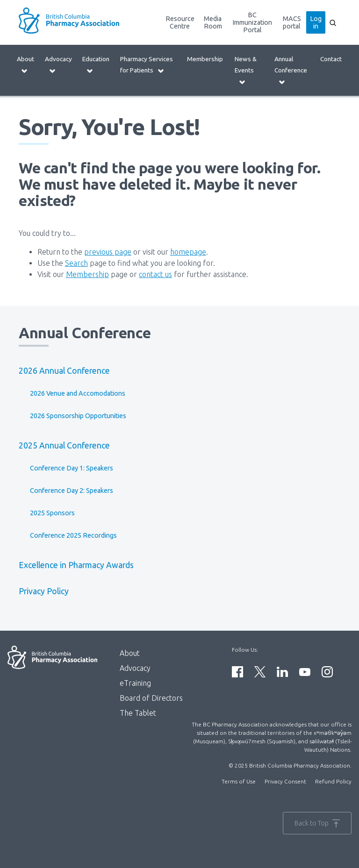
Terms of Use (239, 781)
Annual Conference (291, 70)
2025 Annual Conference (64, 445)
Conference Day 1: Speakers (72, 468)
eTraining (135, 683)
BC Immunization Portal (252, 22)
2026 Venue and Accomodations (78, 393)
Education (96, 65)
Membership (205, 59)
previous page (108, 252)
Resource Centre (180, 22)
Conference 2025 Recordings (73, 535)
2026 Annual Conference (64, 371)
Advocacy (58, 65)
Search (76, 263)
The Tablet (138, 713)
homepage (188, 252)
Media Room (213, 22)
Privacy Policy (44, 591)
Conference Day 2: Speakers (72, 491)
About (25, 65)
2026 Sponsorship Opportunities (78, 416)
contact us (155, 274)
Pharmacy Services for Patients (147, 65)
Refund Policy (333, 781)
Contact (331, 59)
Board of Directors (151, 698)
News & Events (246, 70)
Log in (316, 22)
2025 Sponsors (52, 513)
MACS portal (292, 22)
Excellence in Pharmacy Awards (76, 565)
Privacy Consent (285, 781)
